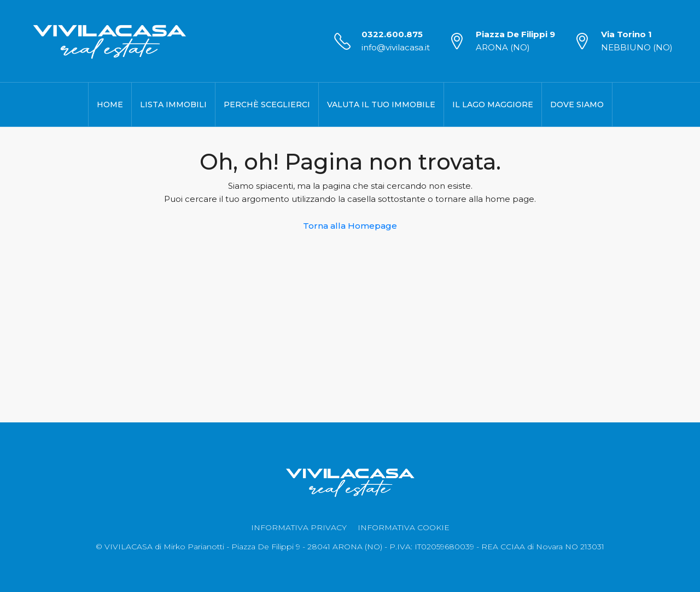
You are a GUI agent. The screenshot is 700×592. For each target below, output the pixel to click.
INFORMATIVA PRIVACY (299, 527)
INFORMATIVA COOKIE (404, 527)
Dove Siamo (577, 105)
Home (110, 105)
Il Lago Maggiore (493, 105)
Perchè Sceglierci (267, 105)
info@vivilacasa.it (396, 47)
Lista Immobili (173, 105)
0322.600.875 (392, 34)
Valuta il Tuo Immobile (381, 105)
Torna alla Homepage (350, 226)
